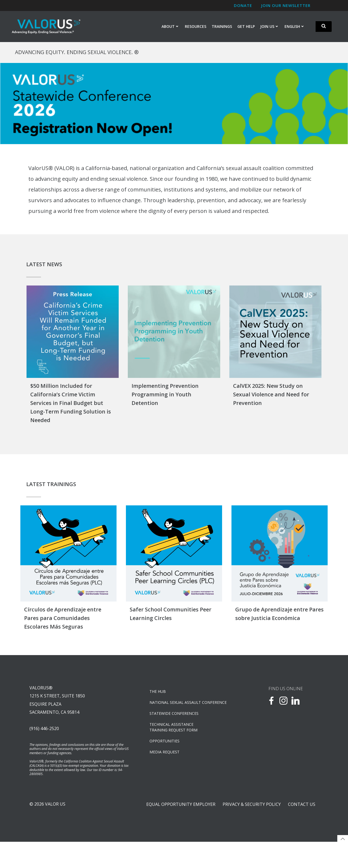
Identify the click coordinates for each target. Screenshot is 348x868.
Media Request (166, 769)
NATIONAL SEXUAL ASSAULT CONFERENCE (190, 719)
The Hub (160, 709)
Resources (196, 27)
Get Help (246, 27)
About (171, 27)
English (295, 27)
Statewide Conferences (176, 730)
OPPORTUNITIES (166, 758)
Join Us (270, 27)
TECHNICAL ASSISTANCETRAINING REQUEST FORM (175, 744)
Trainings (222, 27)
